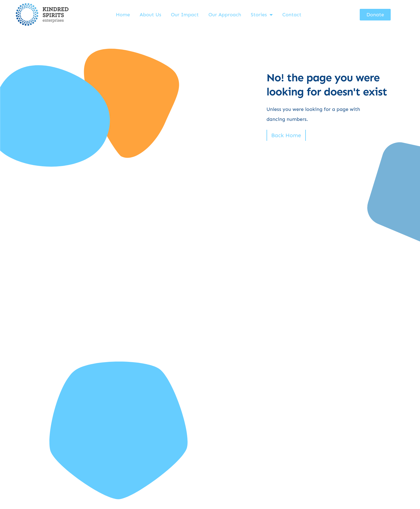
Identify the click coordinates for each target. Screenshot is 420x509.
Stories (262, 15)
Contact (292, 15)
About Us (150, 15)
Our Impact (185, 15)
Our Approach (225, 15)
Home (123, 15)
